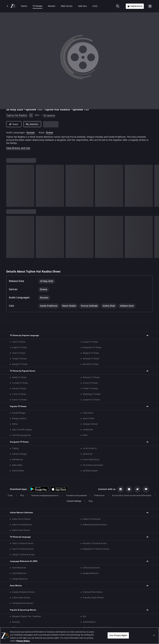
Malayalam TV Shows (92, 347)
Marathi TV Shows (91, 364)
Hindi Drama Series (91, 568)
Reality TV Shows (19, 377)
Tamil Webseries (19, 573)
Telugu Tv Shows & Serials (23, 555)
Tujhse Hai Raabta (17, 115)
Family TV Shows (19, 389)
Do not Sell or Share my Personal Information (132, 496)
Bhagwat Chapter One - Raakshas (27, 616)
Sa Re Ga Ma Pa (90, 448)
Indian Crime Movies (92, 519)
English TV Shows (20, 347)
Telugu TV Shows (19, 359)
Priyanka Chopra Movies (93, 598)
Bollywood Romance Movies (95, 525)
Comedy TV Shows (20, 383)
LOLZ (95, 6)
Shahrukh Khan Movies (93, 592)
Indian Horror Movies (21, 519)
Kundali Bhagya (19, 413)
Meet (85, 435)
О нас (10, 496)
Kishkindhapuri (89, 622)
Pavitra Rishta (18, 471)
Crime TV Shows (19, 394)
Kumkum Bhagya (19, 454)
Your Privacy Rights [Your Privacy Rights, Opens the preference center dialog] (118, 635)
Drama (49, 133)
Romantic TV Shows (91, 377)
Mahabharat (17, 460)
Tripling (15, 448)
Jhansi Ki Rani (89, 418)
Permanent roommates (93, 465)
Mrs (85, 616)
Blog (91, 501)
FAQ (22, 496)
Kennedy (16, 622)
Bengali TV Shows (20, 364)
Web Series (67, 6)
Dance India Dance (91, 460)
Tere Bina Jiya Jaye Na (21, 435)
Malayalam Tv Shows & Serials (96, 549)
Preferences (99, 496)
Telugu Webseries (20, 579)
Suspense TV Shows (91, 400)
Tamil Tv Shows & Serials (23, 549)
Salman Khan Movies (21, 598)
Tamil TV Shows (19, 342)
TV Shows (37, 6)
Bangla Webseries (91, 573)
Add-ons (82, 6)
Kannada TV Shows (91, 359)
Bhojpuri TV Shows (91, 353)
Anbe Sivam (88, 413)
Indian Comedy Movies (22, 525)
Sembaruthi (88, 430)
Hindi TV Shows (19, 353)
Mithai (15, 424)
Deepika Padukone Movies (24, 592)
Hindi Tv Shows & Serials (23, 543)
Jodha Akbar (17, 465)
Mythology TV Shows (92, 394)
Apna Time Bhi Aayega (22, 430)
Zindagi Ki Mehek (90, 424)
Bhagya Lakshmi (19, 418)
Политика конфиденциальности (45, 496)
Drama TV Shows (90, 383)
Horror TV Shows (19, 400)
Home (24, 6)
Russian (31, 133)
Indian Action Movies (21, 530)
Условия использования (76, 496)
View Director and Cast (18, 148)
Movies (52, 6)
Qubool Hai (88, 454)
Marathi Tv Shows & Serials (95, 543)
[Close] (154, 635)
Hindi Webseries (19, 568)
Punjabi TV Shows (90, 342)
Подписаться (135, 6)
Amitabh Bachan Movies (23, 603)
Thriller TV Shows (90, 389)
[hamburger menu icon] (150, 6)
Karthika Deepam (90, 471)
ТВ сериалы (49, 115)
